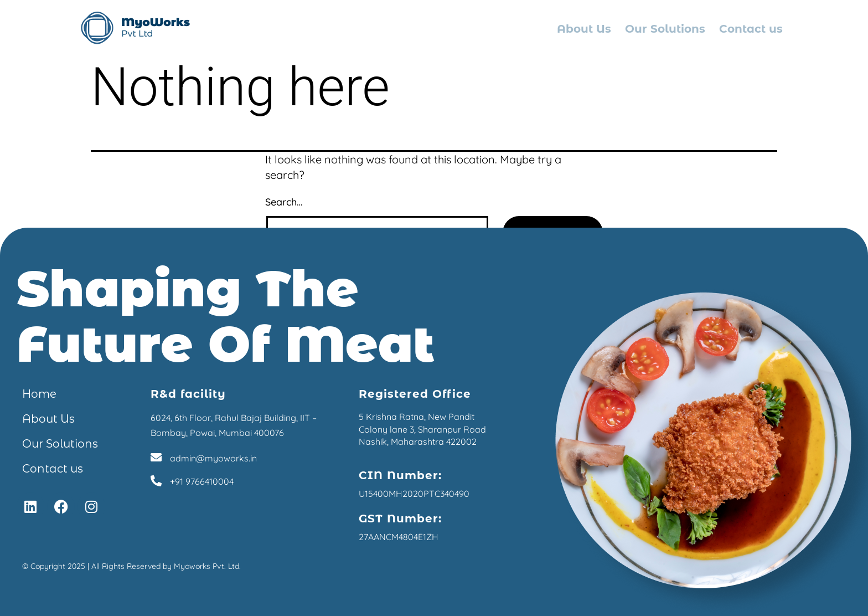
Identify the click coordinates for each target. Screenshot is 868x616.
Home (39, 394)
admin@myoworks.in (213, 458)
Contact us (751, 29)
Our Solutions (665, 29)
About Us (584, 29)
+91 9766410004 (202, 481)
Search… (284, 202)
